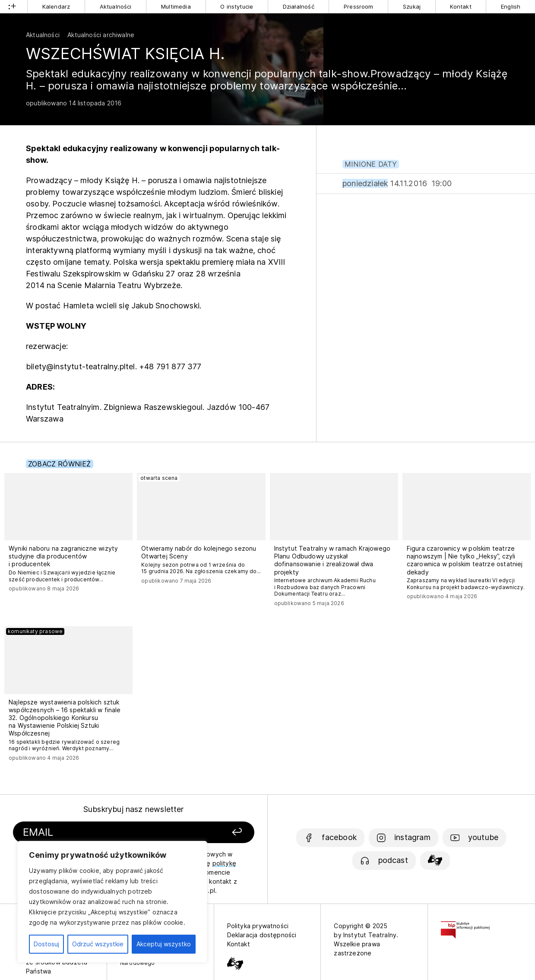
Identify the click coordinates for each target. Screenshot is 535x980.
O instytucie (237, 6)
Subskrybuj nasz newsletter (134, 809)
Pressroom (359, 6)
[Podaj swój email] (98, 833)
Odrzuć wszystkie (98, 944)
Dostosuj (46, 944)
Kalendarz (56, 6)
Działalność (299, 6)
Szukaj (412, 6)
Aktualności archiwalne (101, 35)
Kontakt (461, 6)
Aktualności (116, 6)
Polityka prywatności (258, 926)
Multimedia (176, 6)
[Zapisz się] (210, 833)
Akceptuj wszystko (164, 944)
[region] (112, 902)
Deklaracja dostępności (262, 935)
